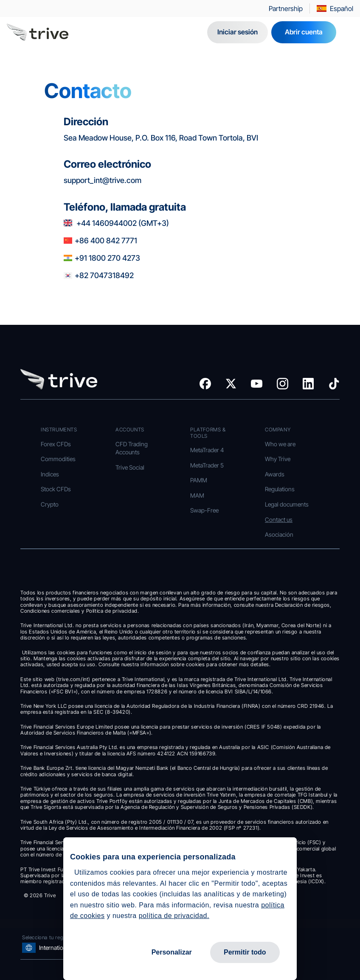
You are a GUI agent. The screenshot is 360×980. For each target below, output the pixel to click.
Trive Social (130, 467)
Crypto (50, 504)
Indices (50, 474)
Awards (275, 474)
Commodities (58, 459)
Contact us (279, 520)
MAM (197, 495)
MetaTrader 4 (207, 450)
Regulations (280, 489)
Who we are (280, 444)
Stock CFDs (56, 489)
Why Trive (278, 459)
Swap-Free (204, 510)
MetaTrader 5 (207, 465)
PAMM (199, 480)
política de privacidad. (174, 916)
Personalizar (172, 952)
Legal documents (287, 504)
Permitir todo (245, 952)
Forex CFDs (56, 444)
